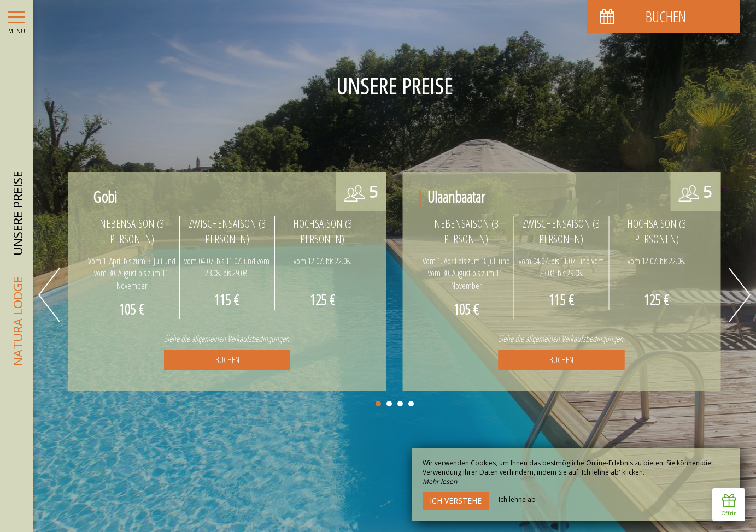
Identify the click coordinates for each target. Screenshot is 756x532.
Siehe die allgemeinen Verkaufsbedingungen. (227, 339)
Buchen (227, 360)
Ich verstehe (456, 501)
